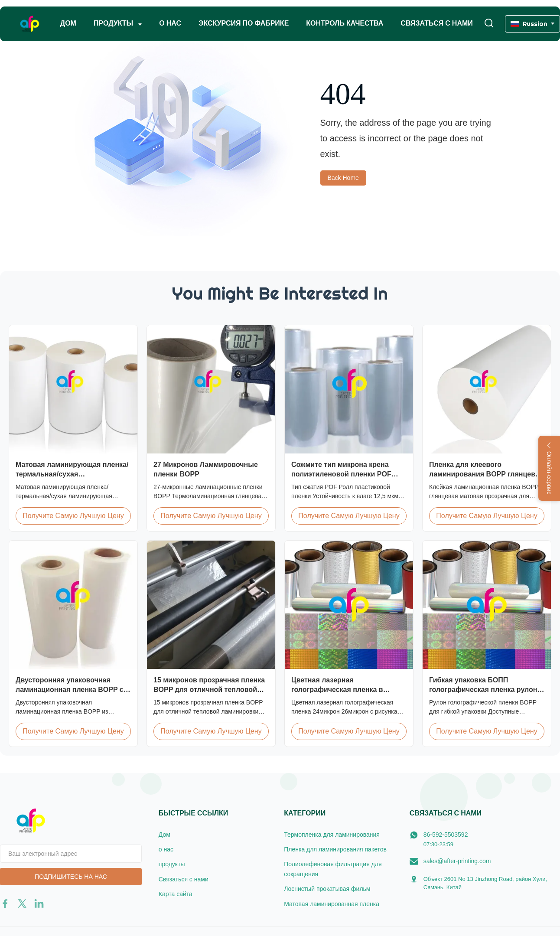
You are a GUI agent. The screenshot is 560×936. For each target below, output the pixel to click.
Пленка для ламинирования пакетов (335, 849)
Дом (68, 23)
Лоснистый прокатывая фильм (327, 889)
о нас (170, 23)
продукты (172, 864)
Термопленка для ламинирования (332, 835)
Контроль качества (345, 23)
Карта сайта (176, 894)
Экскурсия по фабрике (244, 23)
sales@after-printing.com (457, 861)
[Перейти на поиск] (489, 24)
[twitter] (22, 903)
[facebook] (5, 903)
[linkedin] (39, 903)
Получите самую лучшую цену (73, 516)
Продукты (114, 23)
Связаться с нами (436, 23)
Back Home (343, 178)
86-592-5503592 (446, 835)
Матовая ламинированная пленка (332, 904)
